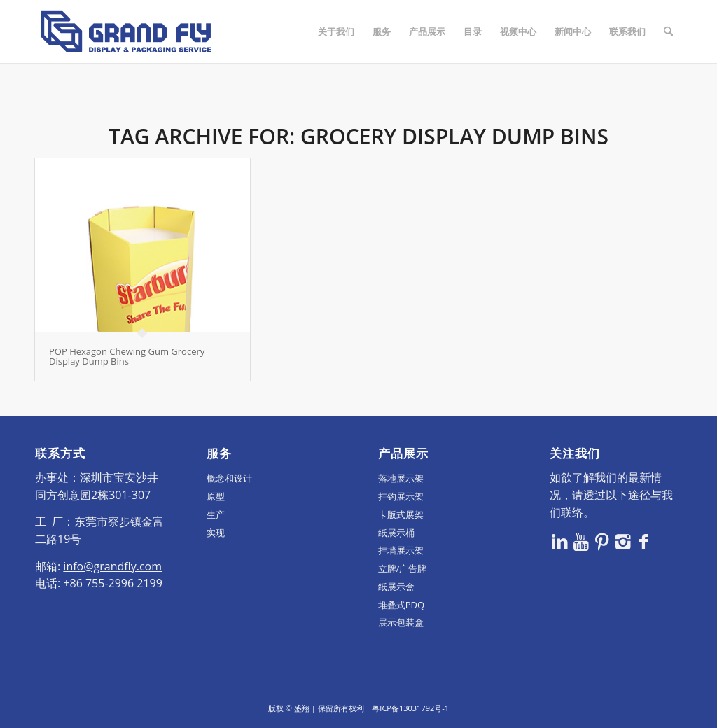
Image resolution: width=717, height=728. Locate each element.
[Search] (668, 31)
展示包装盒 (401, 622)
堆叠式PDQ (401, 605)
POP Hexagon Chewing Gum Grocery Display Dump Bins (127, 356)
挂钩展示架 (401, 496)
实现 (216, 533)
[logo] (126, 31)
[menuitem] (336, 31)
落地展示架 (401, 478)
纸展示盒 (396, 587)
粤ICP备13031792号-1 (410, 708)
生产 (216, 514)
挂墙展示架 (401, 550)
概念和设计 (229, 478)
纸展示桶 (396, 533)
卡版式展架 (401, 514)
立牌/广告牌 (403, 568)
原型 (216, 496)
